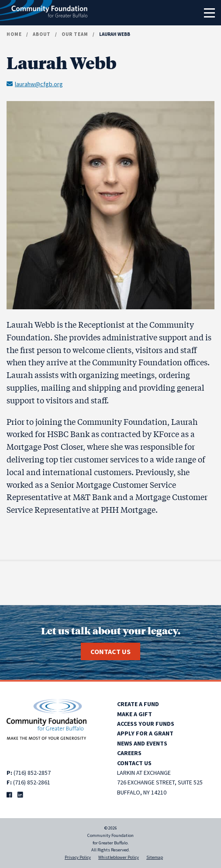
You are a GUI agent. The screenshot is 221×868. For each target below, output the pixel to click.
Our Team (75, 34)
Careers (129, 753)
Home (14, 34)
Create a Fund (138, 704)
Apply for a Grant (145, 733)
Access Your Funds (146, 724)
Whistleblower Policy (119, 857)
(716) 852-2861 (32, 782)
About (42, 34)
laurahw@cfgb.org (35, 84)
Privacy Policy (78, 857)
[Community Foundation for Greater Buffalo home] (44, 13)
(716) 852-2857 (32, 773)
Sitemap (155, 857)
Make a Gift (135, 714)
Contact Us (110, 651)
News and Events (142, 743)
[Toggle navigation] (209, 13)
